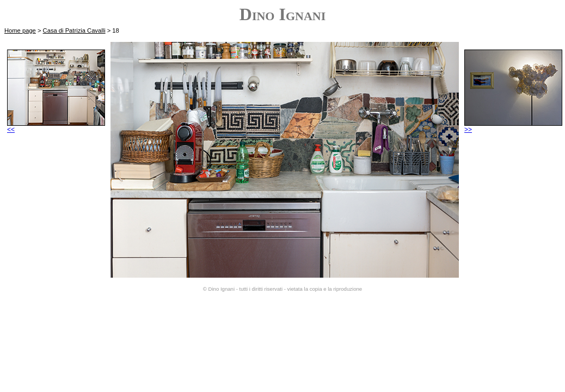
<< (56, 127)
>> (513, 127)
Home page (20, 30)
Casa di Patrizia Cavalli (74, 30)
